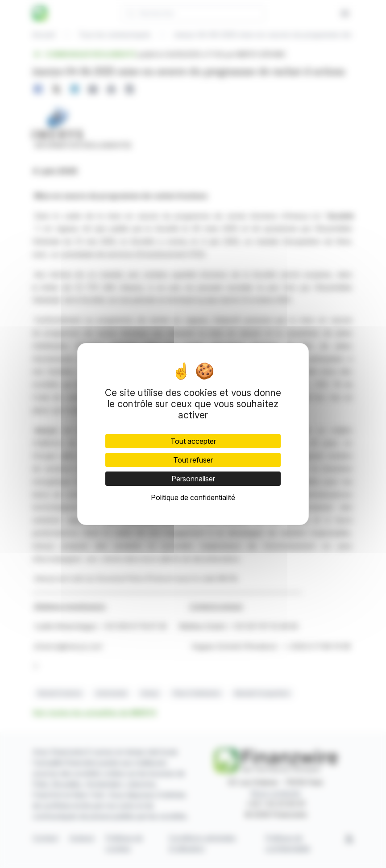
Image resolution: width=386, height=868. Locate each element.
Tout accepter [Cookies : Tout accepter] (193, 441)
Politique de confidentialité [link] (193, 497)
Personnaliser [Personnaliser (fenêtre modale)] (193, 479)
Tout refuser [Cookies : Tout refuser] (193, 460)
